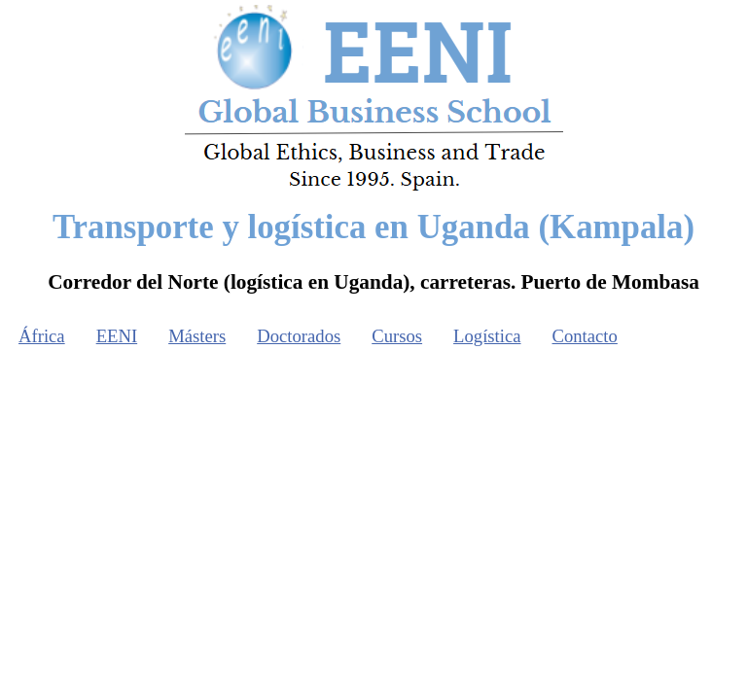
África (42, 336)
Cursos (397, 336)
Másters (197, 336)
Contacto (585, 336)
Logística (487, 336)
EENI (117, 336)
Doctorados (299, 336)
